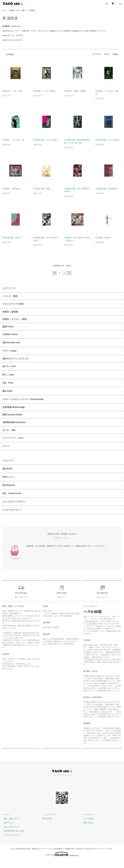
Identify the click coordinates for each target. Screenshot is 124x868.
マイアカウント (88, 823)
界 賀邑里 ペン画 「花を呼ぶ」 (46, 91)
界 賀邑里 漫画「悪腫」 (42, 189)
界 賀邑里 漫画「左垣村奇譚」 (107, 189)
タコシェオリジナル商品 (14, 304)
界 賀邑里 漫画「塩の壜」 (12, 238)
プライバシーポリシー (11, 843)
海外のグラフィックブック (15, 360)
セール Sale (9, 434)
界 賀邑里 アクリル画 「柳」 (14, 140)
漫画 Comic (8, 327)
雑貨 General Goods (12, 418)
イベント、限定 (10, 296)
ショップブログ (48, 823)
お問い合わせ (87, 831)
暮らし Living (9, 377)
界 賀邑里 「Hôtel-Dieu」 (12, 189)
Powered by (62, 862)
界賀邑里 (19, 35)
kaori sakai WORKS (15, 40)
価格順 (107, 54)
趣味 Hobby (8, 394)
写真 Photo (9, 386)
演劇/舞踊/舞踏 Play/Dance (15, 426)
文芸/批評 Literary (11, 335)
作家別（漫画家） (11, 312)
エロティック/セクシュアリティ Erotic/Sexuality (26, 403)
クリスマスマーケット (13, 518)
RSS (44, 827)
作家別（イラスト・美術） (19, 10)
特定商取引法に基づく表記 (13, 839)
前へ (55, 273)
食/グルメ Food (10, 368)
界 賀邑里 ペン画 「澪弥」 (13, 91)
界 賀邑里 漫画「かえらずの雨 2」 (46, 140)
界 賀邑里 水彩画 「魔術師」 (76, 91)
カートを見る (87, 827)
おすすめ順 (96, 54)
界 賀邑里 (34, 10)
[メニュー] (120, 4)
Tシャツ (6, 451)
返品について (8, 831)
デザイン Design (10, 352)
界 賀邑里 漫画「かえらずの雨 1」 (108, 140)
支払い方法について (10, 835)
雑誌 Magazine (10, 492)
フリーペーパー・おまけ (14, 442)
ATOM (49, 827)
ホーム (5, 10)
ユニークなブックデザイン (15, 509)
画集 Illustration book (13, 343)
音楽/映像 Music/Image (14, 411)
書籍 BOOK (8, 474)
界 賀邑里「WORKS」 (104, 238)
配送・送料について (10, 827)
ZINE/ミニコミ (10, 483)
